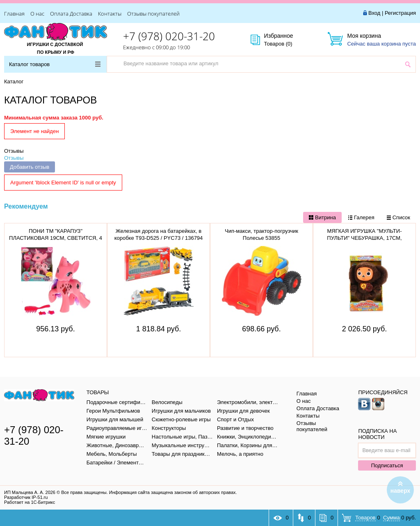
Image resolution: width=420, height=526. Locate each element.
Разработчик (26, 497)
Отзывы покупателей (153, 14)
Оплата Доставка (71, 14)
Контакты (110, 14)
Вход (374, 13)
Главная (14, 14)
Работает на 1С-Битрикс (30, 502)
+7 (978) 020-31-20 (169, 36)
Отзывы (14, 151)
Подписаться (387, 465)
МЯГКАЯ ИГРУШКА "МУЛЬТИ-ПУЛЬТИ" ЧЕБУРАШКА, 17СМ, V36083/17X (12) (364, 238)
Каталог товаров (55, 64)
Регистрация (400, 13)
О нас (37, 14)
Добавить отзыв (30, 167)
